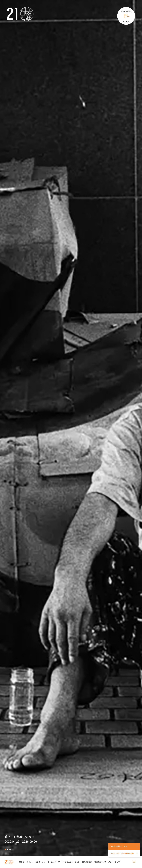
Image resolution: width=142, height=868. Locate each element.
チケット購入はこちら (119, 846)
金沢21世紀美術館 (9, 862)
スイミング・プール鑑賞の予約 (122, 853)
